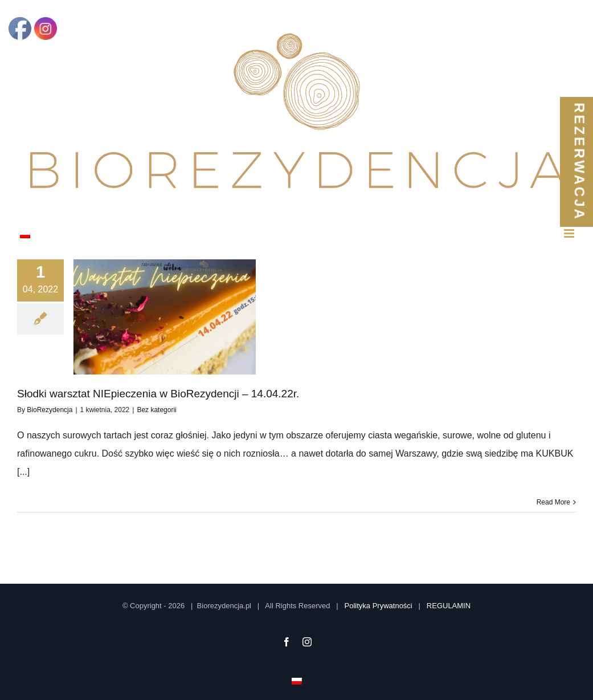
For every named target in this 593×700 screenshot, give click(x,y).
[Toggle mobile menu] (570, 233)
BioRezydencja (50, 410)
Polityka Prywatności (379, 606)
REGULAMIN (449, 606)
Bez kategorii (156, 410)
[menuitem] (25, 234)
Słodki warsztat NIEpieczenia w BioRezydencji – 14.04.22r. (158, 394)
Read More (553, 502)
